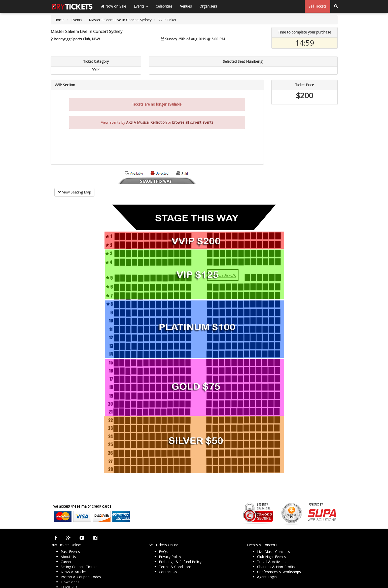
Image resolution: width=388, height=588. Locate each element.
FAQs (163, 552)
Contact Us (168, 572)
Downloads (70, 582)
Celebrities (164, 6)
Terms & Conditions (175, 567)
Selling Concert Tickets (79, 567)
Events (141, 6)
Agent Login (267, 577)
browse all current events (193, 122)
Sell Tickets (318, 6)
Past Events (70, 552)
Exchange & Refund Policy (180, 562)
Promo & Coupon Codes (81, 577)
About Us (68, 557)
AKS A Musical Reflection (146, 122)
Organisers (208, 6)
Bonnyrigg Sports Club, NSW (77, 39)
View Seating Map (74, 192)
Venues (186, 6)
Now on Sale (114, 6)
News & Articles (74, 572)
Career (66, 562)
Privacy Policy (170, 557)
